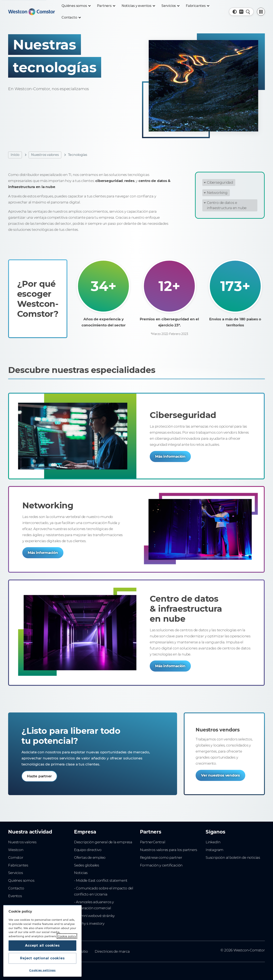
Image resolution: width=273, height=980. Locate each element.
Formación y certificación (161, 865)
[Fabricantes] (197, 6)
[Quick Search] (248, 12)
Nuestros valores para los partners (169, 850)
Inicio (15, 155)
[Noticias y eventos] (138, 6)
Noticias (81, 873)
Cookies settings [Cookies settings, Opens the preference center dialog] (42, 970)
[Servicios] (170, 6)
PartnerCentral (153, 842)
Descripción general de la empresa (103, 842)
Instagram (214, 850)
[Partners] (106, 6)
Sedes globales (87, 865)
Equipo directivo (88, 850)
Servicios (15, 873)
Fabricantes (18, 865)
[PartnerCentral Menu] (261, 12)
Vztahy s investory (89, 923)
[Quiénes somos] (76, 6)
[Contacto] (71, 18)
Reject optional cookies (42, 958)
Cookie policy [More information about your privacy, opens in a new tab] (67, 936)
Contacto (16, 888)
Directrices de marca (112, 951)
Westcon (16, 850)
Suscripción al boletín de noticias (233, 857)
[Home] (31, 12)
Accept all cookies (42, 945)
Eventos (15, 896)
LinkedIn (213, 842)
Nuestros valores (45, 155)
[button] (235, 12)
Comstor (16, 857)
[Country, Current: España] (241, 12)
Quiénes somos (21, 880)
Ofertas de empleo (90, 857)
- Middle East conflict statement (101, 880)
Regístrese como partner (161, 857)
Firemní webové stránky (94, 916)
